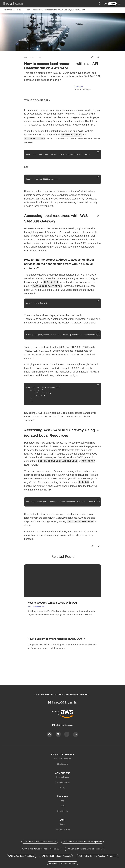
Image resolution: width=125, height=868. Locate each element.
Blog (19, 10)
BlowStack (8, 10)
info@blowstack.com (64, 724)
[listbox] (62, 759)
